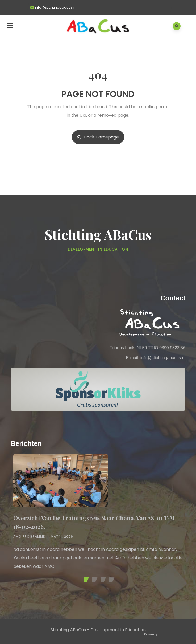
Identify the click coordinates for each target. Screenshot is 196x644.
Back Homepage (98, 137)
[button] (85, 580)
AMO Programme (29, 537)
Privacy (151, 634)
